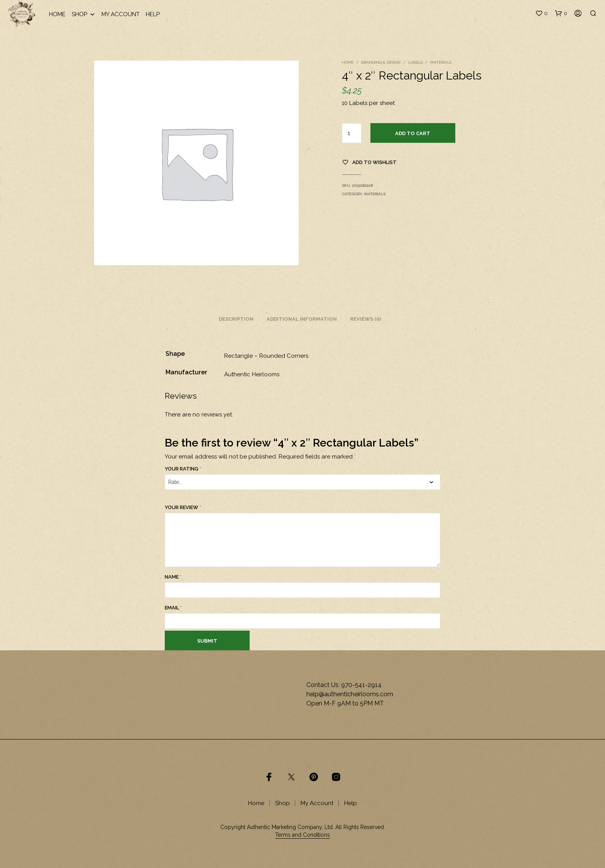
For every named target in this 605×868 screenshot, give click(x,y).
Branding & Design (381, 62)
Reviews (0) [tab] (365, 319)
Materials (441, 62)
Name (173, 577)
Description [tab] (236, 319)
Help (153, 14)
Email (173, 608)
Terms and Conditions (302, 835)
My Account (121, 14)
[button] (541, 14)
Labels (415, 62)
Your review (183, 507)
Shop (84, 14)
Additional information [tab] (302, 319)
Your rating (183, 469)
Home (57, 14)
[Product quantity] (352, 133)
